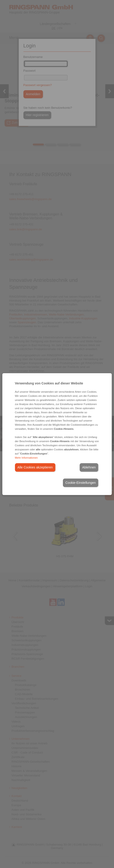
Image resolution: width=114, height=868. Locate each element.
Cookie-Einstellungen (81, 483)
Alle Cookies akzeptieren (35, 467)
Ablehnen (89, 467)
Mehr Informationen (26, 458)
